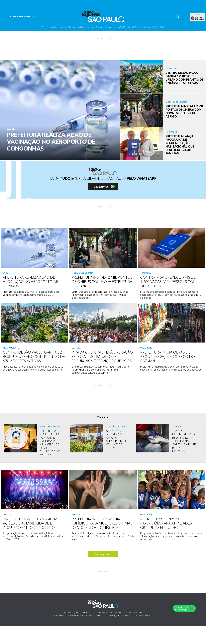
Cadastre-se (101, 187)
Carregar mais (103, 554)
